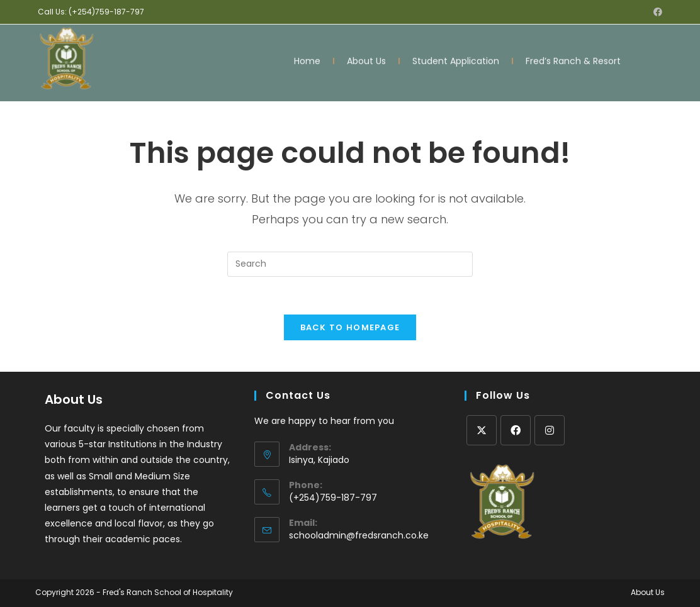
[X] (482, 430)
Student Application (456, 59)
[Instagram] (550, 430)
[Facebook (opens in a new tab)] (656, 12)
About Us (366, 59)
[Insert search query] (350, 264)
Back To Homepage (350, 327)
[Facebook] (516, 430)
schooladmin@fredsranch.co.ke (359, 535)
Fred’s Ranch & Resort (573, 59)
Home (307, 59)
